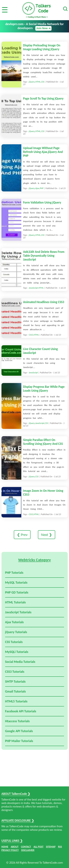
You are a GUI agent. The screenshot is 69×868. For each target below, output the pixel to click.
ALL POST (38, 847)
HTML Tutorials (15, 602)
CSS (43, 82)
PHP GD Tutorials (17, 592)
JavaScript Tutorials (18, 612)
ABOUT (15, 847)
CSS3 (31, 335)
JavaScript (33, 288)
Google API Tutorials (19, 731)
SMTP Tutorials (15, 682)
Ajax (37, 188)
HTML (38, 82)
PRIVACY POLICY (10, 850)
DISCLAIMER (28, 850)
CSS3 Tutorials (15, 672)
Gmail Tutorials (16, 691)
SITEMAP (51, 847)
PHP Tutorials (14, 573)
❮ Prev (22, 535)
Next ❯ (47, 535)
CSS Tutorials (14, 642)
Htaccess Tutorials (17, 721)
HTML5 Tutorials (16, 701)
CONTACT (26, 847)
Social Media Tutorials (20, 662)
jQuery (32, 82)
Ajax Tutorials (14, 622)
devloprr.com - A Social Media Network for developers (34, 26)
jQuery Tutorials (16, 632)
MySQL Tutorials (16, 583)
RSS (60, 847)
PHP (42, 188)
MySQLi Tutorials (17, 652)
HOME (5, 847)
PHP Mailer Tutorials (19, 741)
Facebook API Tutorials (21, 711)
